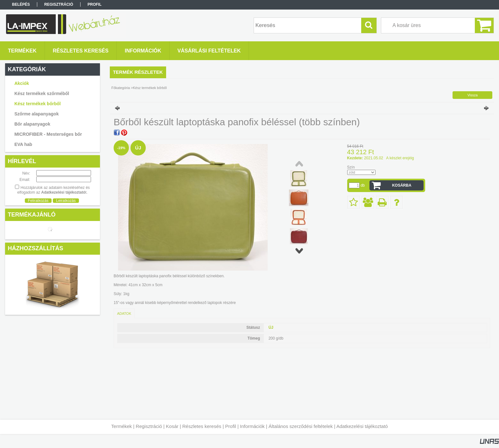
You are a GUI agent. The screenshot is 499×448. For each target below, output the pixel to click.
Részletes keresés (202, 426)
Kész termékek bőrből (38, 104)
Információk (252, 426)
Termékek (121, 426)
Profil (231, 426)
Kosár (172, 426)
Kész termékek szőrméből (42, 93)
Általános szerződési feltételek (301, 426)
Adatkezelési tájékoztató (362, 426)
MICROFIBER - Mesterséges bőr (48, 134)
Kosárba (402, 185)
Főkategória (121, 88)
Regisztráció (149, 426)
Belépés (21, 4)
